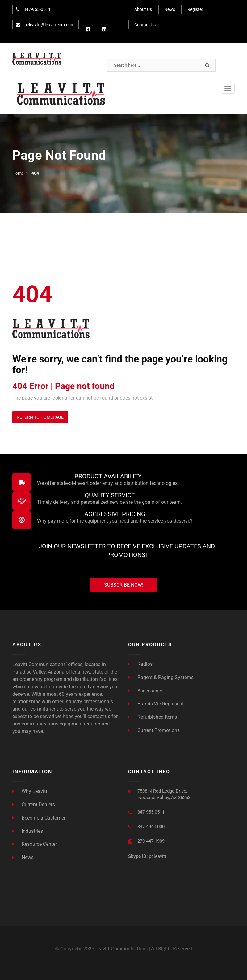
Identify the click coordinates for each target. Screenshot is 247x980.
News (170, 9)
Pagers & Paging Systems (161, 677)
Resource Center (35, 844)
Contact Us (145, 25)
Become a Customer (39, 818)
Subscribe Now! (124, 585)
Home (18, 173)
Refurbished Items (153, 717)
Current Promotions (154, 730)
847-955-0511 (33, 9)
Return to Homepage (40, 417)
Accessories (146, 691)
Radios (140, 664)
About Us (143, 9)
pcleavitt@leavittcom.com (45, 25)
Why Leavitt (30, 791)
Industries (28, 831)
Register (195, 9)
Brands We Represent (156, 704)
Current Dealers (34, 805)
